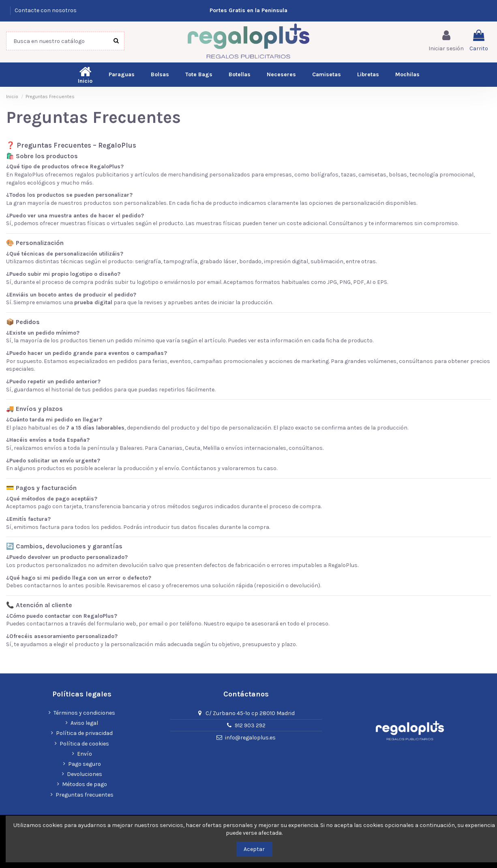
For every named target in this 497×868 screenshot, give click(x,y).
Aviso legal (84, 723)
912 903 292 (250, 725)
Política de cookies (84, 744)
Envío (85, 754)
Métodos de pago (85, 784)
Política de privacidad (84, 733)
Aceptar (254, 849)
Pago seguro (85, 764)
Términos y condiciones (84, 713)
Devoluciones (85, 774)
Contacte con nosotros (46, 10)
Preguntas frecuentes (85, 795)
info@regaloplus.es (250, 738)
